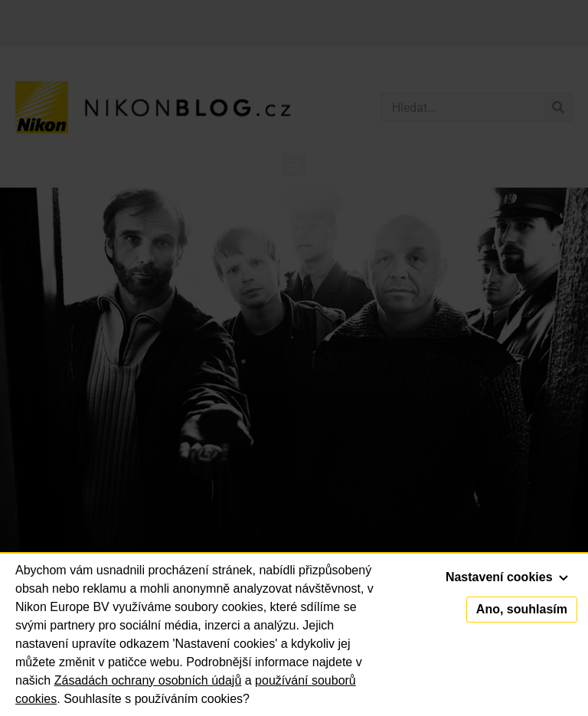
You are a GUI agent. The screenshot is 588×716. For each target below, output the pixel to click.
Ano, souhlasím (522, 609)
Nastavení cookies (507, 577)
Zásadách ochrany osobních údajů (148, 680)
